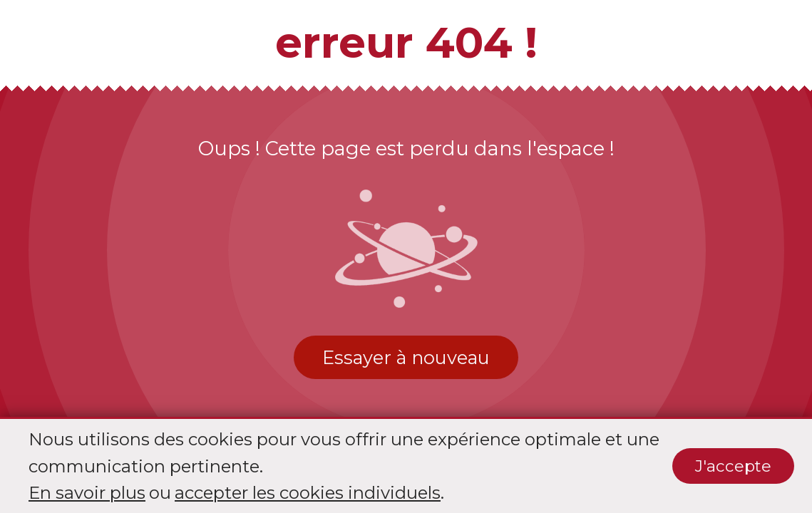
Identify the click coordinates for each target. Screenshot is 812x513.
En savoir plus (87, 493)
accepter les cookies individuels (308, 493)
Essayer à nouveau (406, 357)
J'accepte (733, 466)
